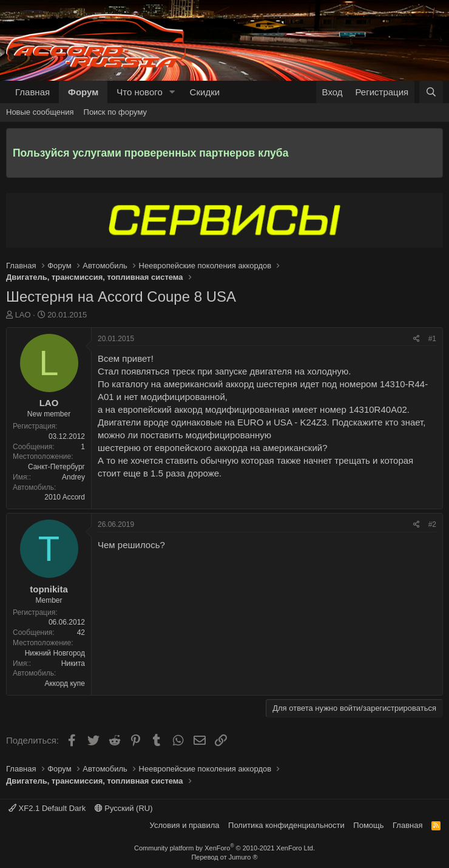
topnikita (49, 589)
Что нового (139, 92)
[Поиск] (431, 92)
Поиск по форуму (115, 112)
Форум (83, 92)
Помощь (368, 825)
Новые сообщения (40, 112)
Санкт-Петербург (56, 467)
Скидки (205, 92)
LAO (23, 315)
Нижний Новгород (55, 653)
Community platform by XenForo (224, 848)
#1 (432, 339)
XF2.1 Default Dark (47, 808)
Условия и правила (185, 825)
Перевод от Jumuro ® (224, 857)
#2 (432, 524)
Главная (32, 92)
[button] (172, 92)
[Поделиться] (417, 339)
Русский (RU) (124, 808)
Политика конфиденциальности (286, 825)
